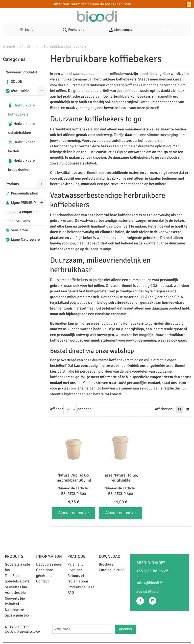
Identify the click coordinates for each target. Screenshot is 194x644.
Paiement (75, 564)
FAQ (71, 593)
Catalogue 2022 (112, 570)
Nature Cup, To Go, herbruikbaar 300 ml (73, 478)
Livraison (75, 570)
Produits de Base (81, 587)
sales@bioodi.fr (150, 583)
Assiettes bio (15, 593)
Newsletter (17, 627)
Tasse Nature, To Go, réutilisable (120, 478)
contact (56, 383)
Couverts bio (15, 598)
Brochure (106, 564)
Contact (42, 581)
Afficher (56, 409)
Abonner (125, 629)
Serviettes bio (16, 587)
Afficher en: (164, 409)
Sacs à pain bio (17, 615)
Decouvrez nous (49, 564)
